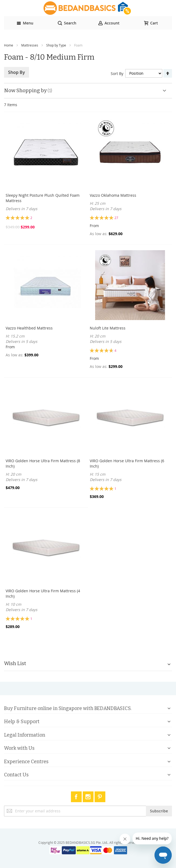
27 (116, 218)
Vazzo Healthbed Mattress (29, 328)
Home (9, 45)
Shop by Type (56, 45)
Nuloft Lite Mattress (108, 328)
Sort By (117, 73)
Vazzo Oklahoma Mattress (113, 195)
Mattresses (30, 45)
